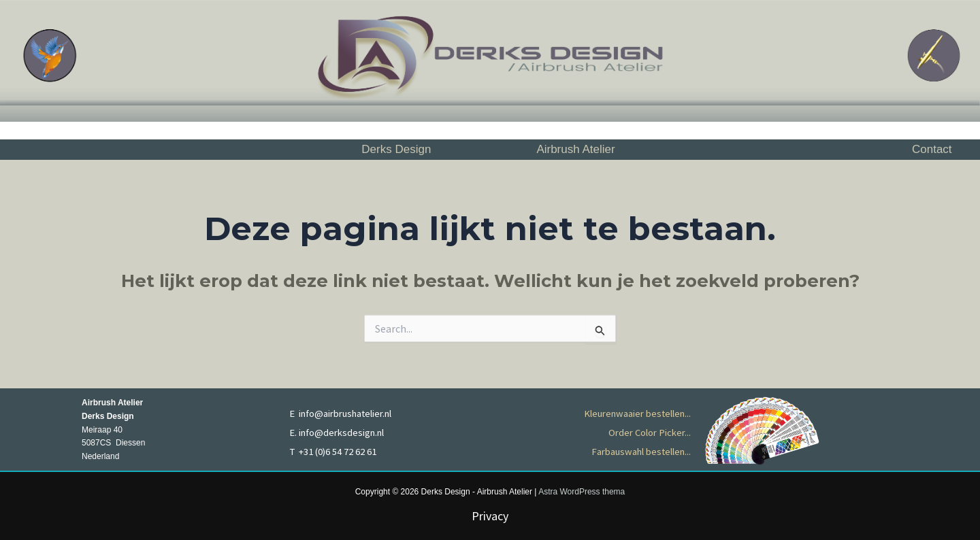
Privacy (490, 516)
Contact (932, 149)
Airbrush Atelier (575, 149)
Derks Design (396, 149)
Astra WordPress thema (582, 492)
